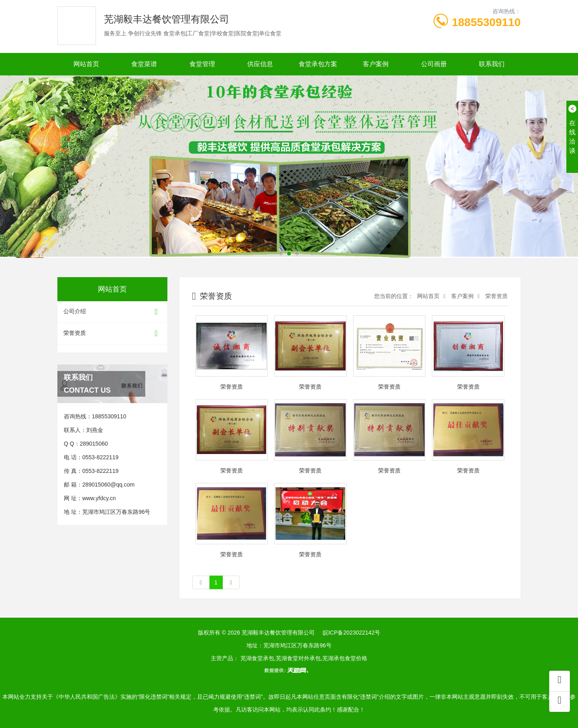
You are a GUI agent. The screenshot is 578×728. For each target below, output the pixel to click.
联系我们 (492, 64)
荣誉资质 (112, 334)
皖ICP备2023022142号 (351, 633)
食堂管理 (202, 64)
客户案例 (376, 64)
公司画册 (434, 64)
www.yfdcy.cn (99, 498)
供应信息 (260, 64)
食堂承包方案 (318, 64)
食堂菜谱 (144, 64)
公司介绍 (112, 312)
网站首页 (86, 64)
